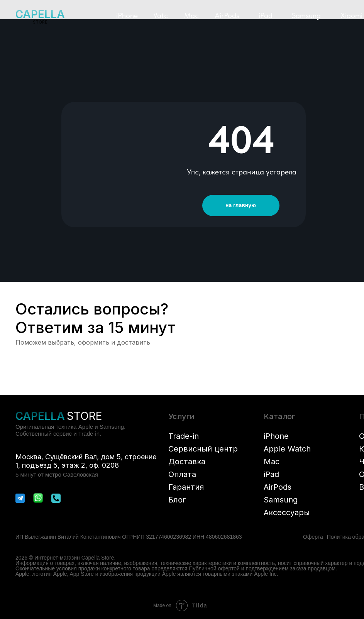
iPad (271, 474)
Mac (272, 462)
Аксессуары (287, 512)
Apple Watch (287, 449)
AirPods (278, 487)
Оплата (182, 474)
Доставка (187, 462)
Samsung (281, 500)
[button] (127, 16)
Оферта (313, 537)
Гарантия (186, 487)
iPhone (276, 436)
